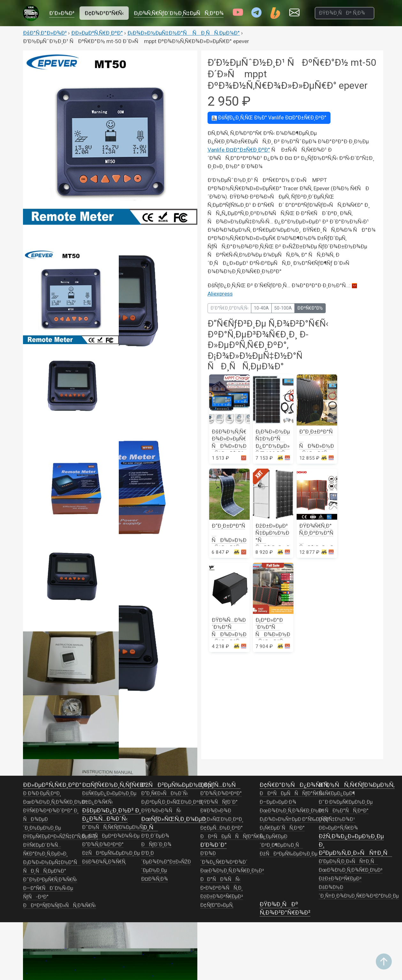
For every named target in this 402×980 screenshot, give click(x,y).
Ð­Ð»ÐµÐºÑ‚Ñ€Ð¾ (338, 828)
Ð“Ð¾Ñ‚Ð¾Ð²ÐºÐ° (103, 845)
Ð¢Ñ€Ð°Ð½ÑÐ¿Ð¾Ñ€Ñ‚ (294, 785)
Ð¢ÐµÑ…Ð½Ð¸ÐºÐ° (221, 828)
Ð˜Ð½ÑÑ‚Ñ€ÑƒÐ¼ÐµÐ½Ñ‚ (113, 827)
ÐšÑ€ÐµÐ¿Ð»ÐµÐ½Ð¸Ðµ (109, 794)
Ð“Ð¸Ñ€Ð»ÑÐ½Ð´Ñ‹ (165, 794)
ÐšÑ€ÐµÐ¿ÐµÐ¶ (337, 794)
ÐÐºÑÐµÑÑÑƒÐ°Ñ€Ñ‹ (232, 837)
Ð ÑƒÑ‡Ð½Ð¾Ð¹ (337, 819)
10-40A (261, 308)
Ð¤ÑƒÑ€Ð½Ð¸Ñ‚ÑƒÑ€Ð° (114, 785)
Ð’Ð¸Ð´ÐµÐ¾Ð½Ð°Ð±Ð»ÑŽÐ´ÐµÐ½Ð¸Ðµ (166, 862)
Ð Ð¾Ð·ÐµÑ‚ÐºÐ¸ (42, 794)
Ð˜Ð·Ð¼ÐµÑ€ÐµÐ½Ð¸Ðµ (346, 802)
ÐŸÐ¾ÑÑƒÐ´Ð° (219, 802)
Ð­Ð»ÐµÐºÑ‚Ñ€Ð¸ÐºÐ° (97, 33)
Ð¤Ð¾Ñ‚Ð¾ (155, 879)
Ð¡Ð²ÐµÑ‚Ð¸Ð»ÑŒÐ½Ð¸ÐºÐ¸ (172, 802)
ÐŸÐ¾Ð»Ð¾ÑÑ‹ (161, 811)
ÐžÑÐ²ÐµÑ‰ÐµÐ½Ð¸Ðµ (111, 853)
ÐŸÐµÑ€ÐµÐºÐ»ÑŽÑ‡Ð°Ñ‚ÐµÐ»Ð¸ (61, 837)
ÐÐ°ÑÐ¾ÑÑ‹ (220, 879)
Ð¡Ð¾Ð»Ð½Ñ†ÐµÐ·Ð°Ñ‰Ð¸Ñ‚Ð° (295, 819)
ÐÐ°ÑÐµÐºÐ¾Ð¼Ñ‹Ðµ (111, 836)
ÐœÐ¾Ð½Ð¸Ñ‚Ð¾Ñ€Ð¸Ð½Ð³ (55, 802)
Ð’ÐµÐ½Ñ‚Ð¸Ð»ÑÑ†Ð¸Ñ (348, 862)
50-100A (283, 308)
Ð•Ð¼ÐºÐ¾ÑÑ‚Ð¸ (221, 888)
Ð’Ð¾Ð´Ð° (213, 845)
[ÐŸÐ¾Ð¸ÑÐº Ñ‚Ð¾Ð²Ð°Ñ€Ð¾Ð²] (345, 13)
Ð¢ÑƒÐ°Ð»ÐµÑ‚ (217, 905)
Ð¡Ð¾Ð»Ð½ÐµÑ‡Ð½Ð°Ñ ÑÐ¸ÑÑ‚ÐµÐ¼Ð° (184, 33)
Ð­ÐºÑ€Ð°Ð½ (310, 308)
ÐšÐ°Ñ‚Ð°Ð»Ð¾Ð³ (45, 33)
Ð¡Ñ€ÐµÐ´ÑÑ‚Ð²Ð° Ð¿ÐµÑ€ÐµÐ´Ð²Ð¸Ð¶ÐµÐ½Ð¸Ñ (282, 837)
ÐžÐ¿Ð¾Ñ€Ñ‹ (98, 802)
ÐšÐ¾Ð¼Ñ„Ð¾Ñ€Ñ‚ (104, 862)
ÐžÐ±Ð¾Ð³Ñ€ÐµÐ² (222, 897)
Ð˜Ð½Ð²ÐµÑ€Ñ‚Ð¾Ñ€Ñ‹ (50, 880)
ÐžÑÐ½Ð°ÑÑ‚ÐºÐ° (344, 811)
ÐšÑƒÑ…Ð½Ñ (220, 785)
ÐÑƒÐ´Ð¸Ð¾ (156, 845)
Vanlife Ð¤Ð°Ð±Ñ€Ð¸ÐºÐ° (269, 118)
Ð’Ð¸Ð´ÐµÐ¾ (155, 836)
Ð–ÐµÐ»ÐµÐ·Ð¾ (278, 802)
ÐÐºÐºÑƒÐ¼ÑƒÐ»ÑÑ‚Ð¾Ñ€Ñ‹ (60, 906)
